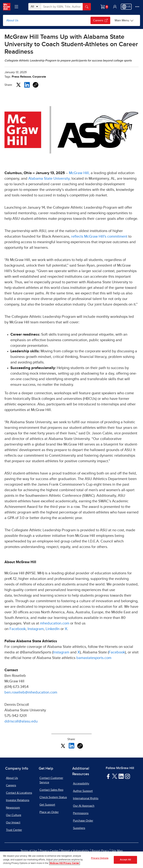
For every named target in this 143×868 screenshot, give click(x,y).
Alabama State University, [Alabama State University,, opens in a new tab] (49, 179)
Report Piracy (100, 851)
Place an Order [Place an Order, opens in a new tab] (49, 812)
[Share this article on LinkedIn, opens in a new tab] (27, 85)
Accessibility (81, 784)
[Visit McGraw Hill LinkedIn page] (121, 776)
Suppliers (79, 828)
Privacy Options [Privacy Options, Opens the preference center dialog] (100, 858)
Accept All (125, 860)
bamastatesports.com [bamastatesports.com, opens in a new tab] (94, 658)
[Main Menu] (124, 20)
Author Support (83, 791)
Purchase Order (83, 821)
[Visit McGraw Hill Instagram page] (127, 776)
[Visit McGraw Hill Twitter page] (115, 776)
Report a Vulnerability (75, 851)
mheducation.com (55, 623)
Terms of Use (29, 851)
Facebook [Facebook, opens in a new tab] (18, 629)
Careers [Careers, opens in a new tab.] (100, 20)
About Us (12, 20)
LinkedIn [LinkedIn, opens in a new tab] (53, 629)
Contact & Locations (19, 793)
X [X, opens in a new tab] (66, 629)
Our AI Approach (84, 806)
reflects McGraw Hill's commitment (99, 236)
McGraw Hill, (79, 173)
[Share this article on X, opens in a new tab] (18, 85)
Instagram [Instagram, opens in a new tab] (36, 629)
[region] (71, 860)
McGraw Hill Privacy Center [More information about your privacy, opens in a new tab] (65, 863)
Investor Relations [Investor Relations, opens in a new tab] (18, 800)
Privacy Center (49, 851)
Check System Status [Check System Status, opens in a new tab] (53, 797)
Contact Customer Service (51, 780)
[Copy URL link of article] (36, 85)
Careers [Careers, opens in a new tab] (11, 785)
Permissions (81, 813)
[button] (115, 7)
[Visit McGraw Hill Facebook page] (108, 776)
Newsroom (13, 808)
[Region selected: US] (126, 7)
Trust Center (14, 830)
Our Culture (14, 815)
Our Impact (13, 823)
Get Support (47, 805)
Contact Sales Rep (51, 790)
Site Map (117, 851)
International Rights (86, 798)
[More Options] (137, 7)
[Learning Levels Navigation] (16, 7)
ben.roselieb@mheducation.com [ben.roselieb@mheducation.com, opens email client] (31, 692)
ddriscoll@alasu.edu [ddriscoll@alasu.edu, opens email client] (21, 721)
